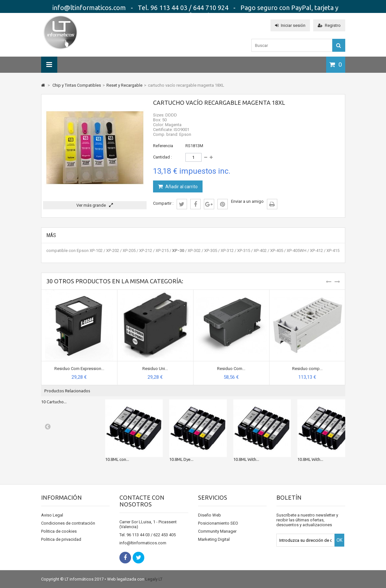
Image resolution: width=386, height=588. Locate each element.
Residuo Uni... (155, 369)
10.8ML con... (117, 459)
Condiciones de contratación (68, 523)
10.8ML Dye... (181, 459)
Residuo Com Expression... (79, 369)
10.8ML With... (246, 459)
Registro (329, 25)
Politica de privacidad (61, 539)
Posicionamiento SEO (218, 523)
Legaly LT (154, 579)
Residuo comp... (307, 369)
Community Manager (217, 531)
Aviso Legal (52, 515)
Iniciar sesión (290, 25)
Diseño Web (210, 515)
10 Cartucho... (54, 402)
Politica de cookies (59, 531)
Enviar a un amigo (247, 201)
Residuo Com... (231, 369)
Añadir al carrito (181, 187)
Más (51, 235)
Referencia (163, 146)
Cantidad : (162, 157)
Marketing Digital (214, 539)
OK (339, 540)
